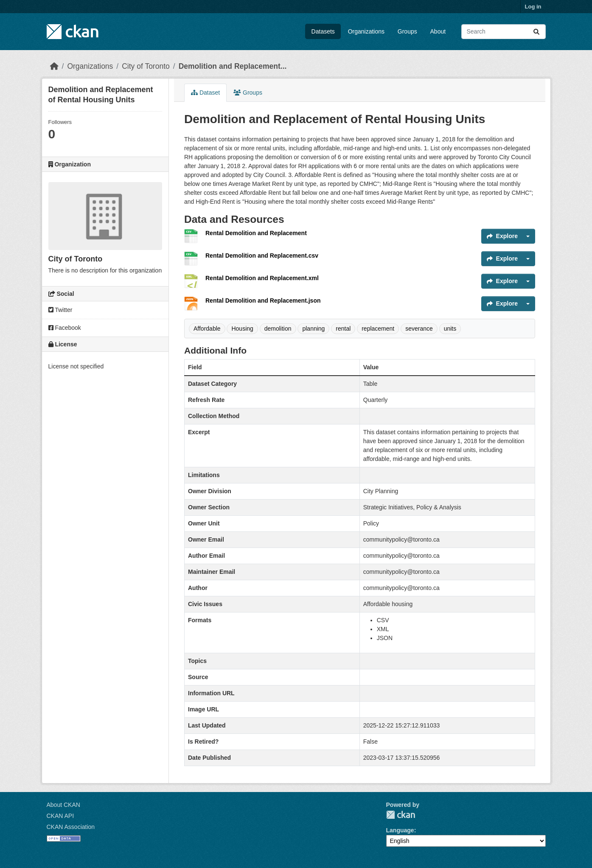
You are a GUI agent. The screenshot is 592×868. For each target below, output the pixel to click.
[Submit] (536, 32)
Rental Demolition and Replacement (256, 233)
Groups (407, 31)
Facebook (65, 328)
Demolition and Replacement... (233, 66)
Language (400, 830)
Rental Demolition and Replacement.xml (262, 278)
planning (313, 329)
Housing (242, 329)
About (438, 31)
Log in (533, 7)
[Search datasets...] (504, 32)
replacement (378, 329)
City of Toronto (146, 66)
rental (343, 329)
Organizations (366, 31)
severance (419, 329)
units (450, 329)
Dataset (205, 93)
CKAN (401, 815)
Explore (502, 236)
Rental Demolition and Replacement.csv (262, 256)
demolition (278, 329)
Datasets (323, 31)
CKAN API (60, 816)
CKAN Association (71, 827)
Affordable (207, 329)
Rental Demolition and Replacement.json (263, 301)
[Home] (54, 66)
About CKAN (63, 805)
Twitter (60, 310)
